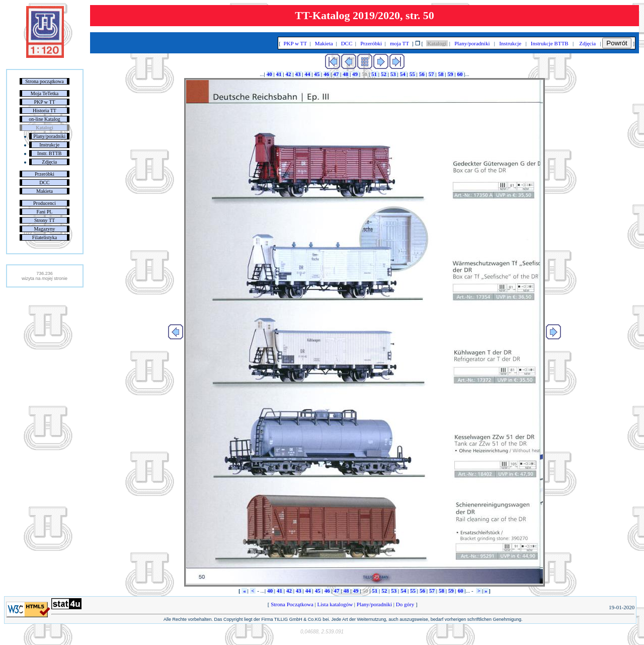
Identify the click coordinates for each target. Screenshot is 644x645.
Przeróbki (45, 174)
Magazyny (44, 229)
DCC (45, 183)
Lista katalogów (335, 604)
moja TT (399, 43)
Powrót (617, 43)
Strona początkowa (44, 81)
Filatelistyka (45, 237)
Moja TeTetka (45, 93)
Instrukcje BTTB (549, 43)
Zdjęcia (49, 162)
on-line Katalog (44, 119)
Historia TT (45, 111)
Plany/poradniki (49, 136)
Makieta (45, 191)
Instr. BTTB (49, 153)
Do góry (405, 604)
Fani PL (45, 212)
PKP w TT (44, 102)
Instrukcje (49, 145)
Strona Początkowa (292, 604)
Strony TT (45, 220)
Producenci (45, 203)
